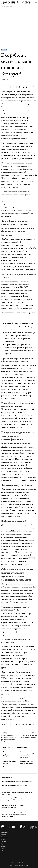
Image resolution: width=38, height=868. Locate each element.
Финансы (4, 50)
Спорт (3, 849)
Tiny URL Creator (24, 865)
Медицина (4, 844)
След (10, 771)
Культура (4, 842)
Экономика (4, 832)
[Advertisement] (19, 28)
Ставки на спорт (7, 851)
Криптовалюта (5, 837)
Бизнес (3, 839)
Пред (6, 771)
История (3, 846)
